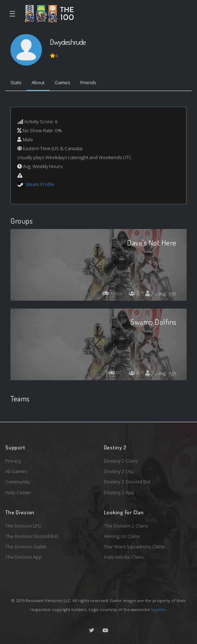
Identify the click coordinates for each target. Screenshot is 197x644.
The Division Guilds (26, 547)
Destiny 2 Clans (121, 461)
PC (115, 373)
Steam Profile (40, 184)
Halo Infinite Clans (124, 557)
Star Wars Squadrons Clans (134, 547)
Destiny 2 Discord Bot (127, 482)
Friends (88, 82)
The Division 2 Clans (126, 526)
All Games (16, 471)
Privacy (13, 461)
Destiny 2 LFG (119, 471)
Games (62, 82)
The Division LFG (23, 526)
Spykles (158, 609)
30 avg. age (161, 293)
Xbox (112, 293)
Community (18, 482)
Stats (16, 82)
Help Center (18, 492)
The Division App (24, 557)
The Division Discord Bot (32, 536)
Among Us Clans (122, 536)
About (38, 82)
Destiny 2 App (119, 492)
